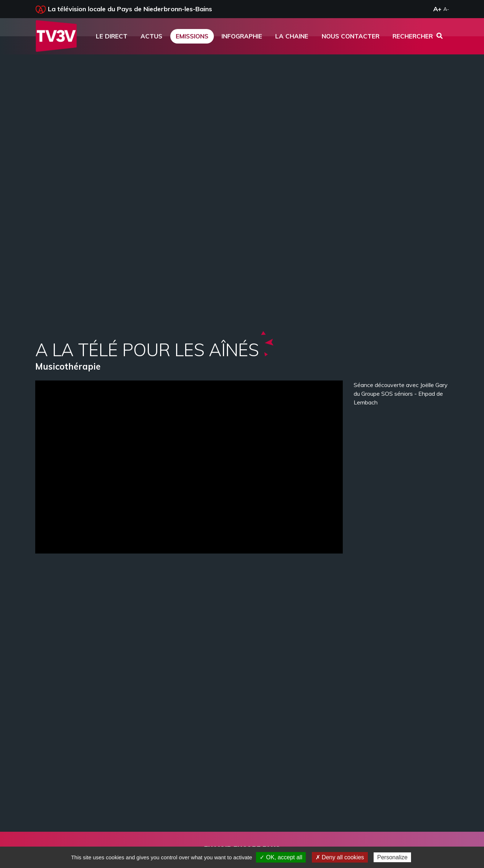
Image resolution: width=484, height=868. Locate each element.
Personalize (393, 857)
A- (446, 9)
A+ (437, 9)
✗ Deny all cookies (340, 857)
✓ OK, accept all (281, 857)
